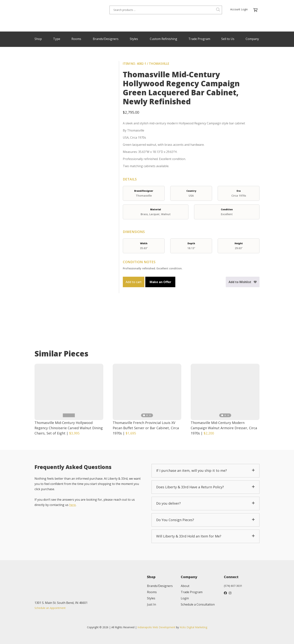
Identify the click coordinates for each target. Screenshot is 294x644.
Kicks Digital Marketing (193, 627)
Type (57, 39)
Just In (151, 604)
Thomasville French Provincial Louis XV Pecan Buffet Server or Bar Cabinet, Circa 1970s (146, 428)
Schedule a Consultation (198, 604)
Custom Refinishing (163, 39)
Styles (134, 39)
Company (252, 39)
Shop (38, 39)
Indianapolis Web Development (156, 627)
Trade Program (199, 39)
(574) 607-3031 (233, 586)
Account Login (239, 9)
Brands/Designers (106, 39)
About (185, 586)
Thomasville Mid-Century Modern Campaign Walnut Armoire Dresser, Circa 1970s (224, 428)
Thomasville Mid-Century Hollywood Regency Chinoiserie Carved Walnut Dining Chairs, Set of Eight (69, 428)
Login (185, 598)
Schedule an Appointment (50, 608)
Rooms (76, 39)
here (72, 505)
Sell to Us (228, 39)
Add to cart (134, 282)
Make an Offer (160, 282)
